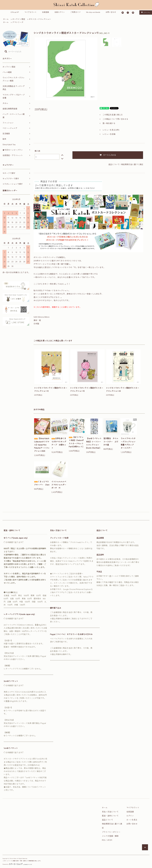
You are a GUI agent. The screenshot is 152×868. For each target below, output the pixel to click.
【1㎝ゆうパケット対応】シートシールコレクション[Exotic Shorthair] (94, 443)
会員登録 (45, 12)
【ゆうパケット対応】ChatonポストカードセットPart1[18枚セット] (76, 442)
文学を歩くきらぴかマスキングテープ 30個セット (59, 443)
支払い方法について (110, 812)
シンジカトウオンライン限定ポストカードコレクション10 (87, 389)
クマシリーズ (18, 22)
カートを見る (132, 820)
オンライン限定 (19, 19)
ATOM (110, 840)
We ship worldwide (93, 12)
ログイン (130, 816)
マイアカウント (30, 12)
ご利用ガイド (75, 12)
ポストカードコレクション (40, 19)
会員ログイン (60, 12)
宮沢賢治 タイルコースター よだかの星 (111, 441)
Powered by (17, 864)
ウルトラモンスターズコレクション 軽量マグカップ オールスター (129, 443)
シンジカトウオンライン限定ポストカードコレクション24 (122, 389)
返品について (114, 164)
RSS (104, 840)
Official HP (15, 12)
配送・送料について (110, 816)
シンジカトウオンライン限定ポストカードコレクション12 (51, 389)
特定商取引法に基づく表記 (132, 164)
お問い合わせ (111, 12)
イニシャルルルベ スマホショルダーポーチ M (60, 485)
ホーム (6, 19)
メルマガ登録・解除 (110, 836)
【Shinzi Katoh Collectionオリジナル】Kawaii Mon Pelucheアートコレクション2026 (42, 445)
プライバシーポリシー (111, 832)
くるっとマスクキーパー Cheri (42, 483)
